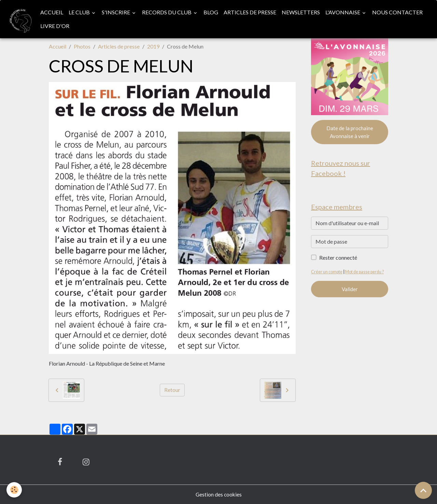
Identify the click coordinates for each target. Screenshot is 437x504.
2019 (153, 46)
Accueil (52, 12)
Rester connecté (338, 258)
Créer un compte (327, 273)
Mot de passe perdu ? (366, 273)
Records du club (168, 12)
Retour (172, 390)
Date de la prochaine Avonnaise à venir (350, 132)
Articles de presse (250, 12)
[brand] (19, 19)
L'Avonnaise (344, 12)
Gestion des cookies (218, 494)
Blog (211, 12)
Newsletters (301, 12)
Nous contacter (398, 12)
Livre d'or (55, 26)
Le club (80, 12)
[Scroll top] (423, 490)
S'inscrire (117, 12)
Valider (350, 290)
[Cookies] (15, 490)
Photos (82, 46)
